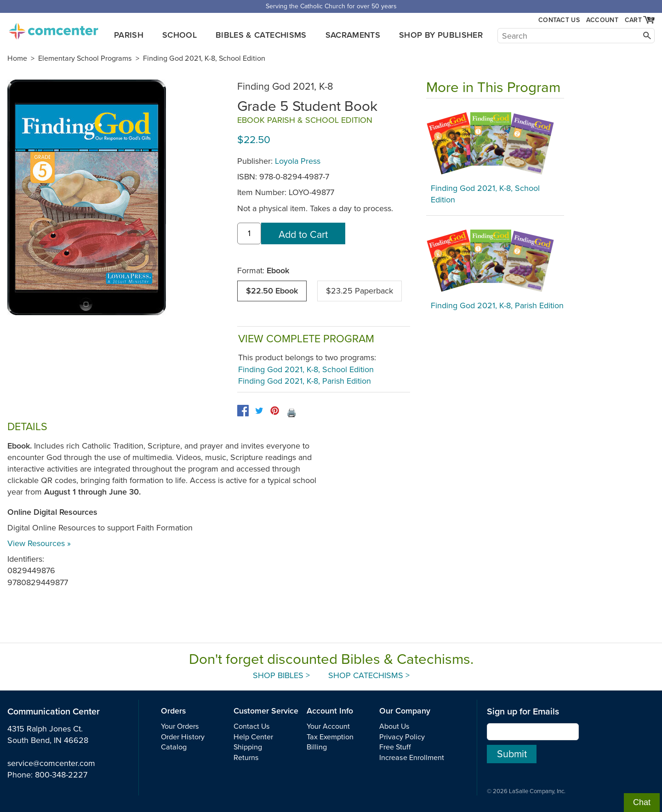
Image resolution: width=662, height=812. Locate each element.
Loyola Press (298, 161)
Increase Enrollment (412, 758)
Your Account (328, 726)
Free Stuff (395, 747)
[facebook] (243, 411)
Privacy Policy (402, 737)
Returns (246, 758)
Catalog (174, 747)
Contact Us (559, 20)
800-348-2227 (61, 775)
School (180, 35)
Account (602, 20)
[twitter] (259, 411)
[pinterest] (275, 411)
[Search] (576, 36)
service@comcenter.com (51, 763)
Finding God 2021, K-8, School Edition (204, 58)
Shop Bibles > (281, 675)
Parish (129, 35)
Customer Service (266, 711)
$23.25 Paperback (360, 291)
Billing (317, 747)
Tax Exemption (330, 737)
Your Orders (180, 726)
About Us (394, 726)
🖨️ (291, 413)
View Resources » (39, 543)
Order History (183, 737)
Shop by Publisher (441, 35)
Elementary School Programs (85, 58)
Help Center (253, 737)
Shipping (248, 747)
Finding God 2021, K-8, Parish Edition (305, 381)
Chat (642, 802)
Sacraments (353, 35)
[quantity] (249, 233)
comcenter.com (53, 29)
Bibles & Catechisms (261, 35)
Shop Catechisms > (369, 675)
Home (17, 58)
